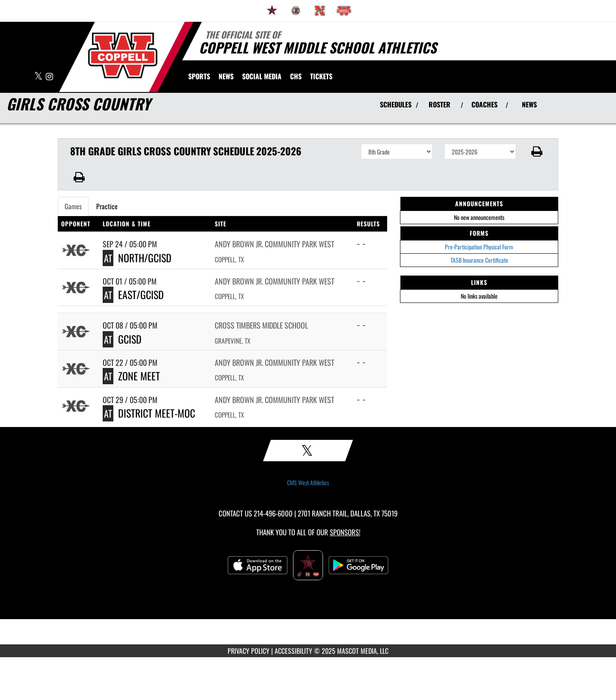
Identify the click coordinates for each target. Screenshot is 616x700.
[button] (537, 151)
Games (73, 206)
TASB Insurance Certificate (479, 260)
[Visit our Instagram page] (49, 77)
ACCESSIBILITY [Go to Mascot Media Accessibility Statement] (293, 651)
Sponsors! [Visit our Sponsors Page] (345, 532)
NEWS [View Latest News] (529, 104)
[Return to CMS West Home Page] (123, 55)
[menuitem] (272, 11)
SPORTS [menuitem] (199, 76)
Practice (107, 206)
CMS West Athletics (308, 483)
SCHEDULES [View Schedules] (396, 104)
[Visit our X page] (39, 77)
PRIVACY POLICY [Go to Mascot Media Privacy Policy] (249, 651)
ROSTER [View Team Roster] (440, 104)
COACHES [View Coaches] (484, 104)
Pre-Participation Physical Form (479, 247)
